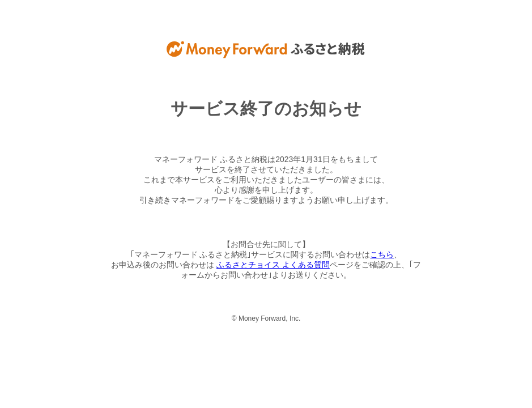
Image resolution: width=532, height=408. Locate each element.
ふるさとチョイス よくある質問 (273, 265)
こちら (382, 254)
